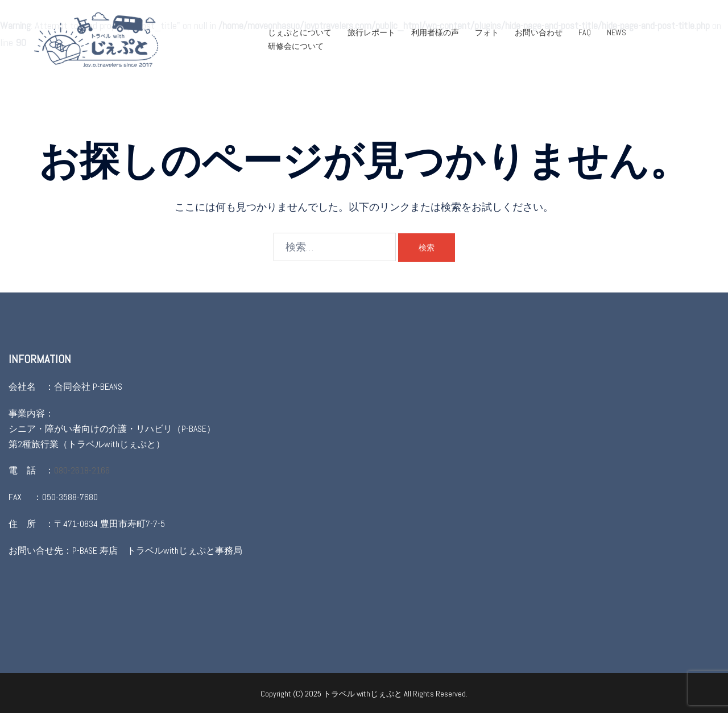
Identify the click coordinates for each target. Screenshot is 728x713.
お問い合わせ (539, 32)
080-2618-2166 (82, 470)
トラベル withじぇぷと (363, 694)
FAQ (585, 32)
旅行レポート (371, 32)
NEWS (617, 32)
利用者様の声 (435, 32)
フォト (487, 32)
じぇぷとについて (300, 32)
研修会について (296, 46)
